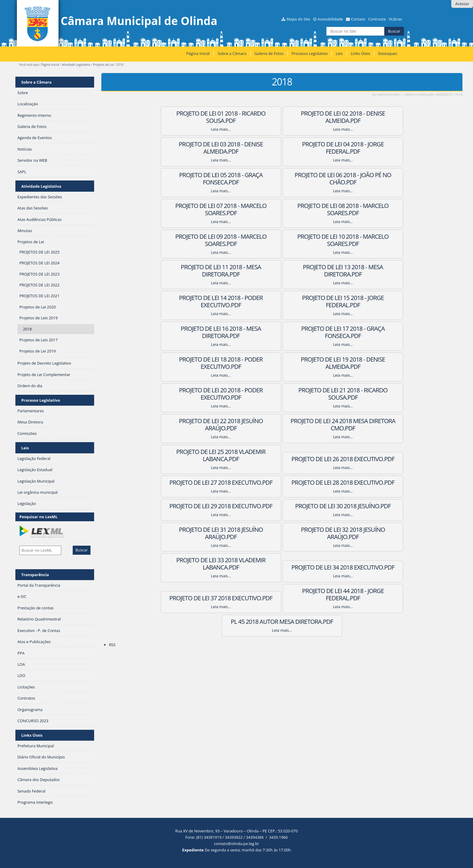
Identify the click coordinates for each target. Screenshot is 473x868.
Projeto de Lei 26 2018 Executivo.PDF (374, 332)
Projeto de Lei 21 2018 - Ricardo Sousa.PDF (282, 301)
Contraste (377, 19)
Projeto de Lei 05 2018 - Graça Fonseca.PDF (282, 148)
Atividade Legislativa (76, 65)
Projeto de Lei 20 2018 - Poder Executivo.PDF (190, 301)
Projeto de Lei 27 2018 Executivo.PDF (190, 363)
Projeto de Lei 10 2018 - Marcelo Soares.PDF (190, 209)
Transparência (35, 575)
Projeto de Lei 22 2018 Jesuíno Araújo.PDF (374, 301)
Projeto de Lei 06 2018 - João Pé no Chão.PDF (374, 148)
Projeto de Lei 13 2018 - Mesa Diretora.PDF (374, 209)
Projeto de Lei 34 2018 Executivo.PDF (282, 424)
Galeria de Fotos (269, 53)
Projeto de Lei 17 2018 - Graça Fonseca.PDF (190, 271)
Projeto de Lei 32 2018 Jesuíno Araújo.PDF (374, 394)
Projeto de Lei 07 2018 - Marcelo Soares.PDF (190, 179)
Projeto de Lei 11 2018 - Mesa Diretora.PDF (282, 209)
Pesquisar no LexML (38, 517)
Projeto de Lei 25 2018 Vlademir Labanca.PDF (282, 332)
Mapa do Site (298, 19)
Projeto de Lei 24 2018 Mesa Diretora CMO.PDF (190, 332)
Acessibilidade (330, 19)
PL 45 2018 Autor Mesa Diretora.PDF (328, 455)
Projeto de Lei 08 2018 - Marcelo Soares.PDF (282, 179)
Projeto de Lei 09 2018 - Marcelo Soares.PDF (374, 179)
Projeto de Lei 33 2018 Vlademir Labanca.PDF (190, 424)
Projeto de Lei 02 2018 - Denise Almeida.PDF (282, 117)
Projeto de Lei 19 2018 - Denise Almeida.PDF (374, 271)
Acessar (462, 4)
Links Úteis (360, 53)
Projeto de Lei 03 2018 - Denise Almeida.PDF (374, 117)
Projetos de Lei (103, 65)
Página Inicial (198, 53)
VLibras (395, 19)
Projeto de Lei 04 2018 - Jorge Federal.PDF (190, 148)
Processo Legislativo (310, 53)
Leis (339, 53)
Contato (358, 19)
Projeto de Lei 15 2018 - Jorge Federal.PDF (282, 240)
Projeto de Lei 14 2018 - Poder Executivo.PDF (190, 240)
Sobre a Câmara (232, 53)
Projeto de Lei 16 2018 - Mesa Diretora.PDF (374, 240)
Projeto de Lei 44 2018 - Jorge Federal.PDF (236, 455)
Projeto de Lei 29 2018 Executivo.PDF (374, 363)
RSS (112, 482)
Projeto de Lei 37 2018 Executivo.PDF (374, 424)
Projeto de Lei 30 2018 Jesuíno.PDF (190, 394)
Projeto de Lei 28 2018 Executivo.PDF (282, 363)
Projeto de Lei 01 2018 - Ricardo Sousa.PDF (190, 117)
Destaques (388, 53)
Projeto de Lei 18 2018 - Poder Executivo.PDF (282, 271)
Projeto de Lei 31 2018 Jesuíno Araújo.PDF (282, 394)
